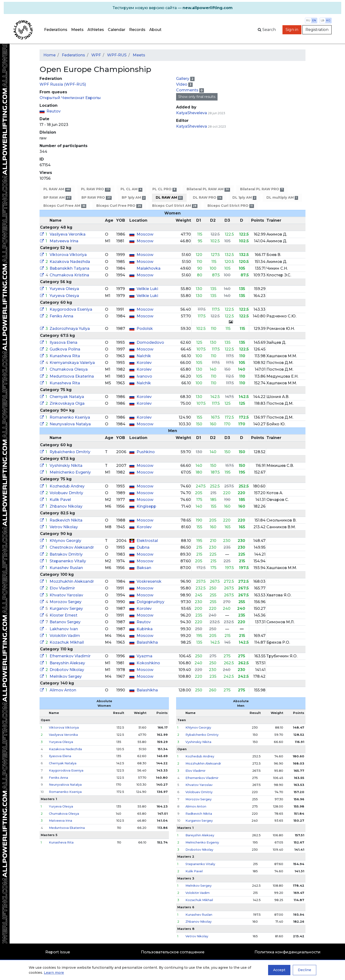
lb (323, 20)
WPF (96, 55)
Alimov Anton (63, 690)
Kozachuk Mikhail (67, 642)
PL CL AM (131, 189)
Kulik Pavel (60, 500)
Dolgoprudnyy (150, 602)
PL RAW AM (57, 189)
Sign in (292, 30)
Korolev (144, 363)
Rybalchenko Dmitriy (70, 452)
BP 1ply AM (134, 198)
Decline (305, 970)
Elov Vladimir (62, 588)
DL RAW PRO (208, 198)
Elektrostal (147, 541)
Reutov (54, 111)
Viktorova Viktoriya (68, 255)
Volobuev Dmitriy (66, 493)
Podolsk (145, 329)
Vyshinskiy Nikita (66, 466)
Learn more (54, 973)
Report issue (58, 952)
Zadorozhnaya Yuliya (70, 329)
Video (182, 84)
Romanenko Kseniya (70, 417)
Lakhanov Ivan (64, 629)
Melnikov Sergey (66, 676)
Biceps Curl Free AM (65, 206)
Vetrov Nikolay (64, 527)
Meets (77, 30)
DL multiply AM (282, 198)
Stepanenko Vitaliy (68, 561)
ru (308, 20)
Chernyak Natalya (67, 397)
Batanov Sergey (65, 622)
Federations (56, 30)
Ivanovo (144, 376)
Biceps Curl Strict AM (175, 206)
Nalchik (144, 356)
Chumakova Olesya (69, 369)
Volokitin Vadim (65, 636)
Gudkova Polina (65, 349)
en (314, 20)
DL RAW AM (169, 198)
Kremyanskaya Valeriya (72, 363)
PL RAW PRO (96, 189)
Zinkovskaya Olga (67, 403)
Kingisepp (146, 506)
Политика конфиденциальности (287, 952)
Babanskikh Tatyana (69, 268)
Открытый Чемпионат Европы (70, 98)
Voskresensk (149, 581)
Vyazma (144, 656)
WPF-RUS (117, 55)
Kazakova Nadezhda (70, 262)
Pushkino (146, 452)
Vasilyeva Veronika (68, 234)
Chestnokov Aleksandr (72, 547)
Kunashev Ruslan (66, 568)
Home (49, 55)
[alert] (172, 8)
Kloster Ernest (63, 615)
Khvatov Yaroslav (66, 595)
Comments (188, 90)
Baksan (144, 568)
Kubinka (145, 629)
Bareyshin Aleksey (67, 663)
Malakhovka (149, 268)
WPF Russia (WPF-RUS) (63, 84)
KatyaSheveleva (192, 113)
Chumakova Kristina (69, 275)
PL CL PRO (164, 189)
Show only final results (197, 97)
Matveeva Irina (64, 241)
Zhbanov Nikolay (66, 506)
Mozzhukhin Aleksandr (72, 581)
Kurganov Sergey (66, 609)
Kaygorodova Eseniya (71, 309)
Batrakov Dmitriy (66, 554)
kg (328, 20)
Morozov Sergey (66, 602)
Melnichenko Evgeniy (70, 472)
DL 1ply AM (244, 198)
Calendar (117, 30)
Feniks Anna (61, 316)
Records (137, 30)
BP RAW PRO (96, 198)
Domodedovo (150, 342)
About (155, 30)
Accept (279, 970)
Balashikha (147, 642)
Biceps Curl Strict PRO (231, 206)
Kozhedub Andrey (67, 486)
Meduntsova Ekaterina (72, 376)
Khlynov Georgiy (65, 541)
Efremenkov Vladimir (70, 656)
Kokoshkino (148, 663)
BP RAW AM (57, 198)
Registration (317, 30)
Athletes (96, 30)
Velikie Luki (147, 289)
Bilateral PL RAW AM (208, 189)
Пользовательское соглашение (173, 952)
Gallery (183, 79)
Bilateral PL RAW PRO (262, 189)
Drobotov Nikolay (67, 670)
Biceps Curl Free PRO (119, 206)
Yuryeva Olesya (64, 289)
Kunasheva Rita (65, 356)
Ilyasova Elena (63, 342)
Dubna (143, 547)
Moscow (145, 234)
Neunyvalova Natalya (70, 424)
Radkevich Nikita (66, 520)
